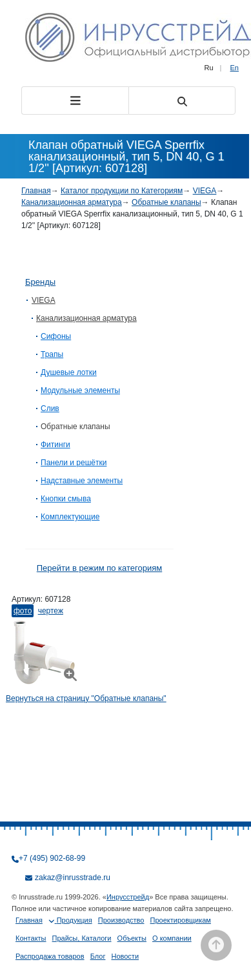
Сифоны (56, 336)
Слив (50, 408)
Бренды (40, 282)
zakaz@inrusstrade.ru (73, 878)
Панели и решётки (74, 463)
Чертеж (51, 611)
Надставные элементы (82, 481)
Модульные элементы (80, 390)
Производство (121, 920)
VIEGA (205, 191)
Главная (36, 191)
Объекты (132, 938)
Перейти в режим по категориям (99, 568)
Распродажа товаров (50, 956)
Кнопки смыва (66, 499)
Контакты (31, 938)
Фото (23, 611)
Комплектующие (70, 517)
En (235, 68)
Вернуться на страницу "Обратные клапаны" (86, 698)
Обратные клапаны (166, 202)
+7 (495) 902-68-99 (52, 858)
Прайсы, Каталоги (82, 938)
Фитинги (55, 445)
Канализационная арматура (72, 202)
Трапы (52, 354)
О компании (172, 938)
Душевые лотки (69, 372)
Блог (98, 956)
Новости (125, 956)
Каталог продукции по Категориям (122, 191)
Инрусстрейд (128, 897)
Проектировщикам (181, 920)
